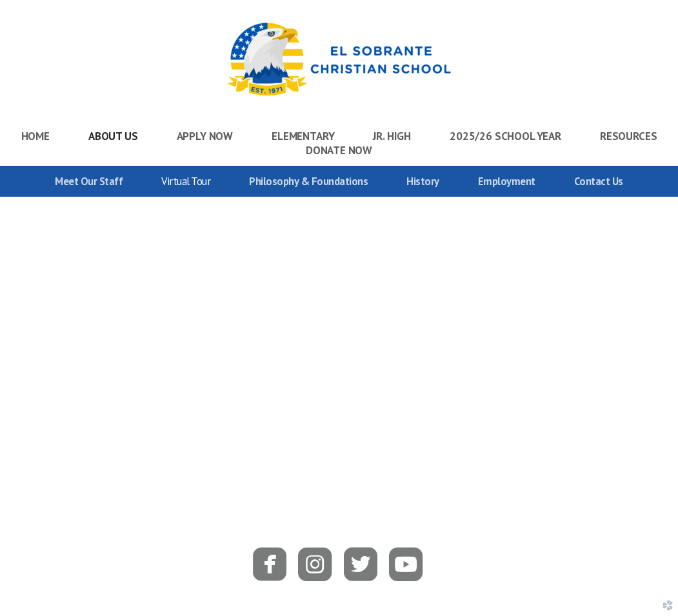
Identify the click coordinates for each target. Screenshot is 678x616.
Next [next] (663, 339)
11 (364, 466)
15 (432, 466)
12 (381, 466)
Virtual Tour (186, 181)
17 (465, 466)
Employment (507, 181)
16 (448, 466)
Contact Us (599, 181)
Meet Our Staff (89, 181)
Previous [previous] (15, 339)
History (423, 181)
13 (398, 466)
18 (482, 466)
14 (415, 466)
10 (348, 466)
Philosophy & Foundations (308, 181)
